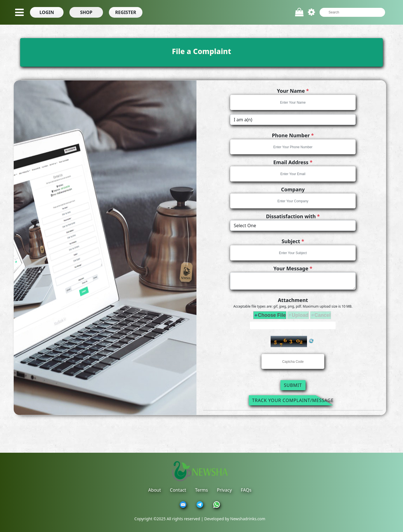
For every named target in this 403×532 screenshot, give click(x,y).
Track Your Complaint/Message (293, 400)
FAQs (246, 490)
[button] (47, 12)
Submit (293, 385)
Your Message (293, 268)
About (155, 490)
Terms (201, 490)
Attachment (293, 300)
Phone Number (293, 135)
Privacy (224, 490)
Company (293, 189)
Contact (178, 490)
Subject (293, 241)
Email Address (293, 162)
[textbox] (350, 12)
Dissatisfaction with (293, 216)
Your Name (293, 91)
